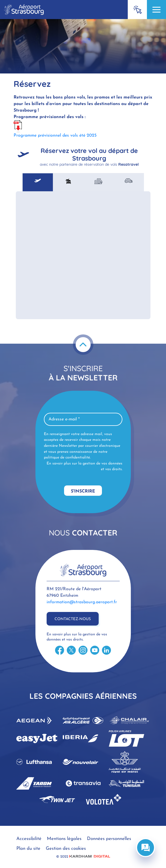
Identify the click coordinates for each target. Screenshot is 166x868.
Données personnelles (109, 839)
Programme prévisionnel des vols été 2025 (55, 136)
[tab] (38, 182)
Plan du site (28, 849)
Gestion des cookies (66, 849)
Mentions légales (64, 839)
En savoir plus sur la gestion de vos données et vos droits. (84, 467)
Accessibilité (29, 839)
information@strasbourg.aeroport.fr (82, 602)
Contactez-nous (73, 619)
